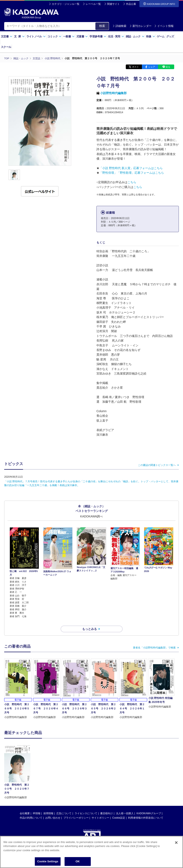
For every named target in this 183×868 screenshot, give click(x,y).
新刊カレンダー (141, 26)
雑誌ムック (135, 36)
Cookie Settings (48, 861)
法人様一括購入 (125, 806)
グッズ (170, 36)
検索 (102, 26)
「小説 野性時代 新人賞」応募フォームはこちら (131, 168)
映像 (151, 36)
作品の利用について (31, 810)
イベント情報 (164, 26)
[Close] (176, 843)
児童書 (82, 36)
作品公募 (131, 4)
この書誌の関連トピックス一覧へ (157, 465)
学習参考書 (98, 36)
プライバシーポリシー (76, 810)
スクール (6, 47)
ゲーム (161, 36)
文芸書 (7, 36)
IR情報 (37, 806)
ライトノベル (36, 36)
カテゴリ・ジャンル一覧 (66, 4)
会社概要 (25, 806)
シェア (152, 67)
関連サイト (113, 4)
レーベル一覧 (93, 4)
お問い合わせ (53, 810)
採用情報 (48, 806)
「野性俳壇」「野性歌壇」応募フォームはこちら (132, 173)
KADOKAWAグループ (149, 806)
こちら (132, 182)
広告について (64, 806)
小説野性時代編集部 (113, 93)
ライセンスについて (86, 806)
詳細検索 (119, 26)
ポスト (136, 67)
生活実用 (116, 36)
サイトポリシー (100, 810)
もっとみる (90, 622)
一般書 (69, 36)
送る (168, 67)
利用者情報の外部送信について (146, 810)
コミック (54, 36)
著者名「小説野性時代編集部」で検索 (154, 640)
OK (78, 861)
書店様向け (106, 806)
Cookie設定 (119, 810)
